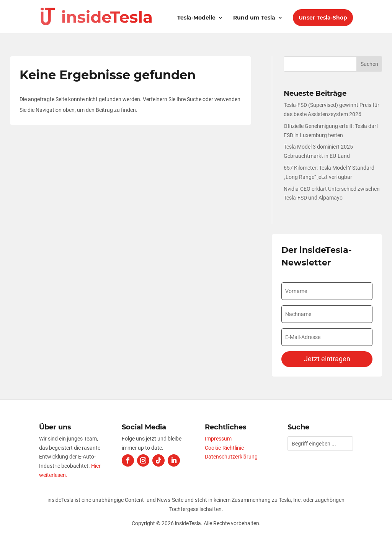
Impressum (218, 439)
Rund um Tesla (254, 18)
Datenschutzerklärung (231, 457)
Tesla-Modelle (196, 18)
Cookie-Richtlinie (224, 448)
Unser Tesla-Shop (323, 18)
